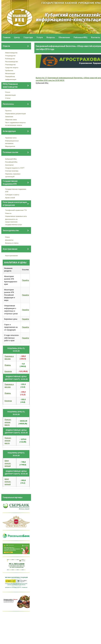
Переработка (10, 76)
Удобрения (9, 70)
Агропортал (10, 165)
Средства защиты (12, 67)
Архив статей (10, 198)
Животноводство (11, 53)
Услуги (40, 37)
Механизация (10, 73)
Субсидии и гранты (12, 195)
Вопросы (51, 37)
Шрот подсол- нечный (8, 463)
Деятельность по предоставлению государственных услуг (14, 222)
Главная (7, 37)
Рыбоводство (10, 59)
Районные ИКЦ (81, 37)
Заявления (9, 117)
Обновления (64, 37)
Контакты (96, 37)
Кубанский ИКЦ (11, 159)
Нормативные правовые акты (16, 216)
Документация (11, 95)
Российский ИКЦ (11, 162)
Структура (28, 37)
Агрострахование (12, 256)
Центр (17, 37)
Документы (9, 240)
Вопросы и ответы (12, 243)
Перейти (25, 280)
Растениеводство (12, 62)
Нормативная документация (16, 114)
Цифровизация (11, 79)
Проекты (8, 111)
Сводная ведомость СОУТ (15, 168)
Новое (8, 237)
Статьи (8, 98)
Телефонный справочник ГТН (16, 210)
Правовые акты (11, 138)
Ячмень (8, 365)
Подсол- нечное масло (8, 422)
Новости (8, 213)
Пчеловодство (10, 65)
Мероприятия (10, 146)
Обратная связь (11, 119)
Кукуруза (8, 371)
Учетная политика (12, 171)
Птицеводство (10, 56)
